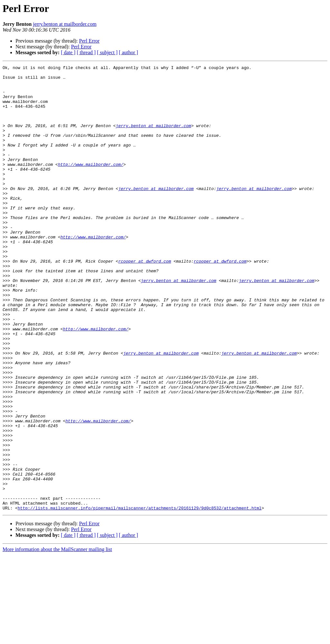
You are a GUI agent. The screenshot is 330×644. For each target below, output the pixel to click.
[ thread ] (86, 52)
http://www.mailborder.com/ (91, 185)
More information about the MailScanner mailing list (57, 638)
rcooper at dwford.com (145, 301)
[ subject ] (107, 52)
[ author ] (129, 52)
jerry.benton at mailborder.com (65, 24)
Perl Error (89, 41)
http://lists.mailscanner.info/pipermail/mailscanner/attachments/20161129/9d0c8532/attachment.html (140, 597)
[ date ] (68, 52)
